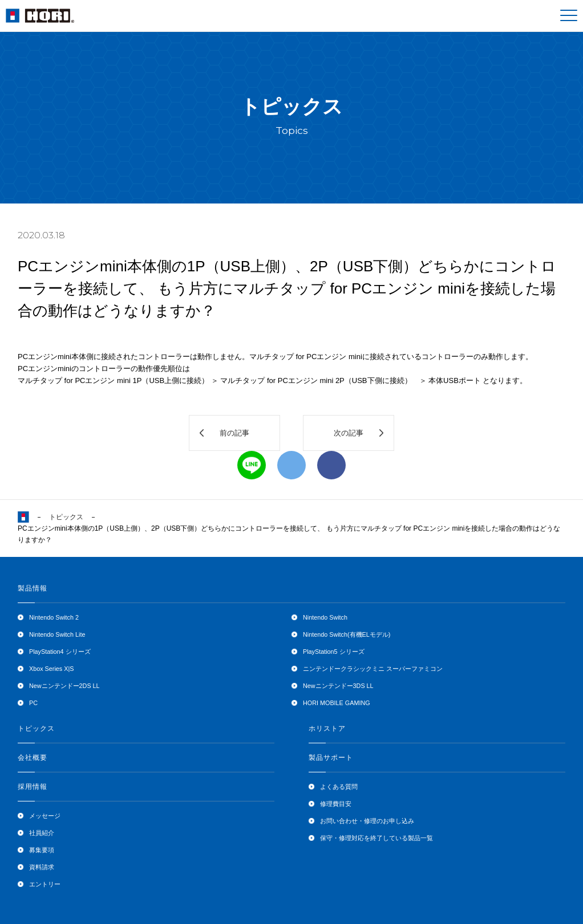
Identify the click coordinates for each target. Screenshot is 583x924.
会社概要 (33, 758)
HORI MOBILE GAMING (337, 703)
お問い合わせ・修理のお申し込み (367, 821)
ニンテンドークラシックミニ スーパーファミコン (373, 669)
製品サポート (331, 758)
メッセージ (45, 816)
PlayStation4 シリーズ (60, 652)
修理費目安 (336, 804)
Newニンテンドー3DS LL (338, 686)
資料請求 (42, 867)
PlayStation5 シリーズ (334, 652)
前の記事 (234, 433)
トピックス (66, 517)
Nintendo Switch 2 (54, 617)
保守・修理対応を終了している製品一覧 (376, 838)
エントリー (45, 884)
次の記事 (349, 433)
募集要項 (42, 850)
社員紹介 (42, 833)
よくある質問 (339, 787)
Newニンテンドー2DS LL (64, 686)
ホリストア (327, 728)
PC (33, 703)
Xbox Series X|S (51, 669)
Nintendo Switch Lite (57, 634)
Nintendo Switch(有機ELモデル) (347, 634)
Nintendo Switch (325, 617)
